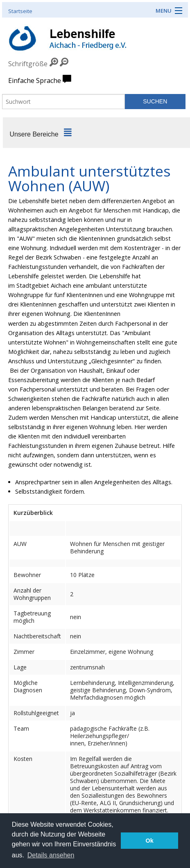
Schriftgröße (28, 64)
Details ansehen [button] (51, 855)
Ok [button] (150, 841)
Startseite (20, 11)
